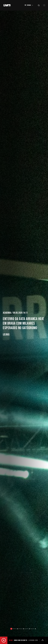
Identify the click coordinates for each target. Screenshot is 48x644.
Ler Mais (6, 334)
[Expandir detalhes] (43, 640)
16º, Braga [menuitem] (29, 5)
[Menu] (44, 5)
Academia (7, 313)
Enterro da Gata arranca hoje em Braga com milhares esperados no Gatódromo (23, 323)
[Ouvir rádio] (4, 640)
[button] (12, 629)
